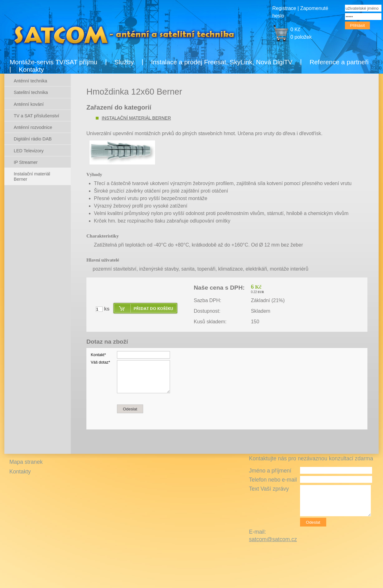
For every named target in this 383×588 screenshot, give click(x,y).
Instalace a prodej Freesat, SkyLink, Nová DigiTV (222, 62)
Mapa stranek (26, 462)
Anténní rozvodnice (33, 127)
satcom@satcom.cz (273, 539)
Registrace (284, 8)
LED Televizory (29, 151)
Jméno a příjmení (270, 471)
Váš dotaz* (100, 362)
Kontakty (31, 69)
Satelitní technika (31, 92)
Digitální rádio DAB (33, 139)
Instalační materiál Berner (136, 118)
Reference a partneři (339, 62)
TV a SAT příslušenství (36, 116)
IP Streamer (26, 162)
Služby (124, 62)
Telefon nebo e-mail (273, 480)
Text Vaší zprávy (269, 489)
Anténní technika (30, 81)
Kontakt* (98, 355)
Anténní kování (29, 104)
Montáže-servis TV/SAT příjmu (53, 62)
